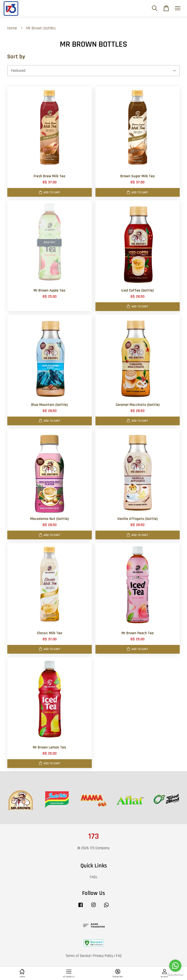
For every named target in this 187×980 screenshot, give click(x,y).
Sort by (16, 57)
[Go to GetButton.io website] (175, 975)
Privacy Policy (103, 956)
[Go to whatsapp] (175, 966)
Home (12, 28)
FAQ (119, 956)
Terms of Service (78, 956)
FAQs (93, 877)
